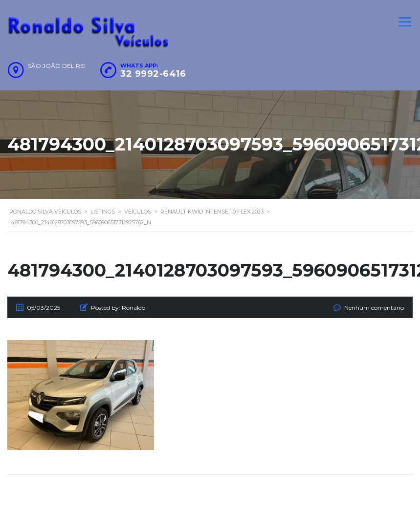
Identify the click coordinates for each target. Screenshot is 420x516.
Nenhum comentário (374, 308)
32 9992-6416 (153, 74)
